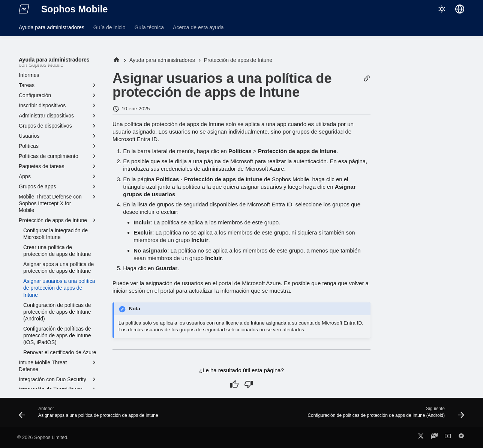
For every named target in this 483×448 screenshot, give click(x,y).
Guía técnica (149, 27)
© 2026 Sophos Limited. (43, 437)
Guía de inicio (109, 27)
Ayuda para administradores (52, 27)
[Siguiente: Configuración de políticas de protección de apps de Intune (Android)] (385, 415)
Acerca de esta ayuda (198, 27)
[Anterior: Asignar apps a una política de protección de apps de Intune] (90, 415)
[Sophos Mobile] (24, 9)
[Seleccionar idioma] (460, 9)
